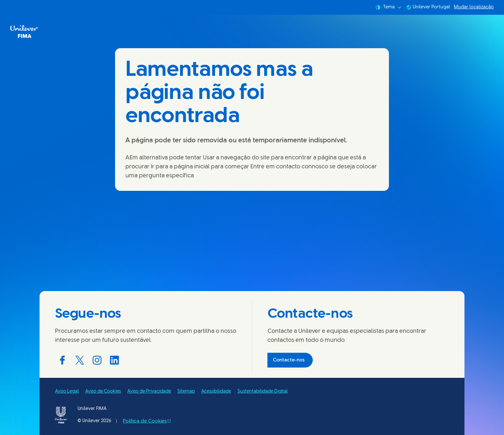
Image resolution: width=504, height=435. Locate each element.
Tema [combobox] (388, 7)
